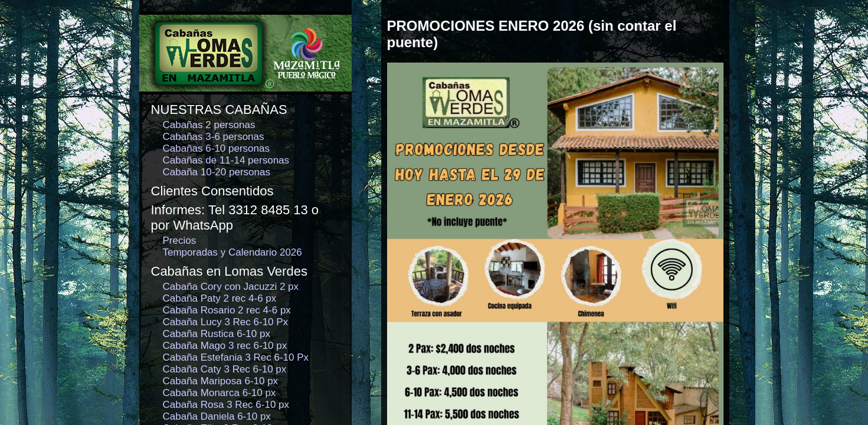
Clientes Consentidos (212, 191)
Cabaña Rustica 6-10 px (217, 334)
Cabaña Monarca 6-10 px (220, 393)
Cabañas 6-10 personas (216, 148)
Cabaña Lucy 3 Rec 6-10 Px (226, 322)
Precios (180, 241)
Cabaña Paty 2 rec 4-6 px (220, 298)
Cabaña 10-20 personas (217, 172)
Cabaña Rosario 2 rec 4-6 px (227, 310)
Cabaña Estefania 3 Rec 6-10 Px (236, 357)
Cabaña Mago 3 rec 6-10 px (225, 346)
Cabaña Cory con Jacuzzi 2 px (231, 287)
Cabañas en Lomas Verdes (229, 271)
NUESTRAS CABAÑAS (219, 109)
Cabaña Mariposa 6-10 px (221, 381)
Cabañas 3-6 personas (214, 137)
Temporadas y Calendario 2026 (232, 252)
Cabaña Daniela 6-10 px (217, 416)
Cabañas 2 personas (209, 125)
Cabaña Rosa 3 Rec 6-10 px (226, 405)
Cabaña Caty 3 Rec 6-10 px (225, 369)
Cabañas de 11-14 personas (226, 160)
